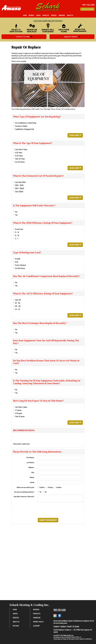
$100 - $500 (18, 185)
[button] (48, 520)
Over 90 (17, 300)
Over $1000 (18, 192)
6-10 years (18, 413)
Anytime (58, 487)
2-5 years (17, 410)
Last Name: (30, 462)
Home (25, 15)
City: (33, 472)
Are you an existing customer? (24, 492)
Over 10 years (19, 416)
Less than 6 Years (20, 149)
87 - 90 (17, 303)
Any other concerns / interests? (24, 497)
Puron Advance (20, 265)
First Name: (30, 458)
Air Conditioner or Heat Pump (25, 123)
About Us (70, 15)
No (15, 212)
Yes (15, 215)
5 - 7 (16, 239)
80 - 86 (17, 306)
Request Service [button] (72, 37)
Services (54, 15)
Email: (32, 482)
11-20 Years (18, 156)
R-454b (17, 259)
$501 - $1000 (19, 188)
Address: (31, 467)
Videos (38, 15)
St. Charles (76, 626)
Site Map (16, 626)
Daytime (41, 487)
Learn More (75, 135)
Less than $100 (19, 182)
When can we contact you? (25, 487)
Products (46, 15)
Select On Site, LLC (68, 635)
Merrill (69, 626)
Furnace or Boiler (20, 126)
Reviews (31, 15)
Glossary (36, 626)
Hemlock (63, 626)
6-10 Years (18, 153)
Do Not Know (19, 268)
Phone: (32, 477)
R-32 (16, 262)
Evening (49, 487)
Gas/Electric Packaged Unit (24, 129)
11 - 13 (16, 232)
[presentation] (55, 512)
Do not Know (19, 162)
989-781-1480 (60, 610)
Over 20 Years (19, 159)
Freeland (56, 626)
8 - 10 (16, 235)
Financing (62, 15)
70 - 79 (16, 309)
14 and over (18, 229)
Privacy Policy (38, 622)
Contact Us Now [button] (87, 9)
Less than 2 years (20, 407)
